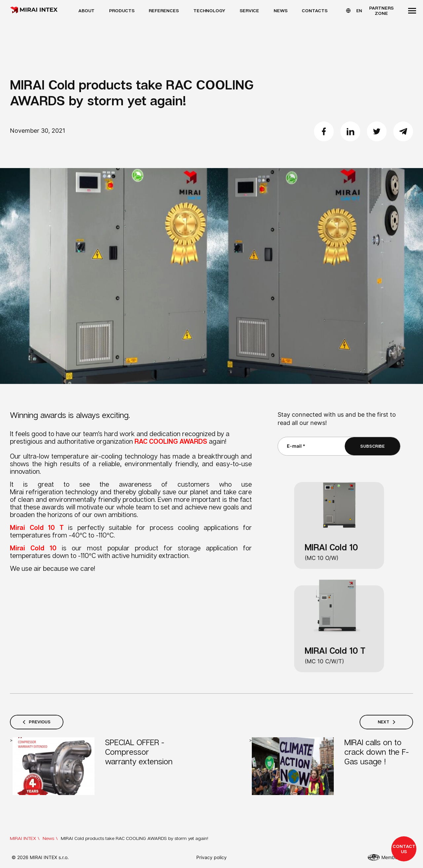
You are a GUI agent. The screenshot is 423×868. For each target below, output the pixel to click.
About (86, 10)
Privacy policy (211, 857)
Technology (209, 10)
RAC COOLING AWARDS (171, 441)
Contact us (404, 849)
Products (122, 10)
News (281, 10)
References (164, 10)
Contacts (315, 10)
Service (249, 10)
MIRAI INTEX (23, 838)
